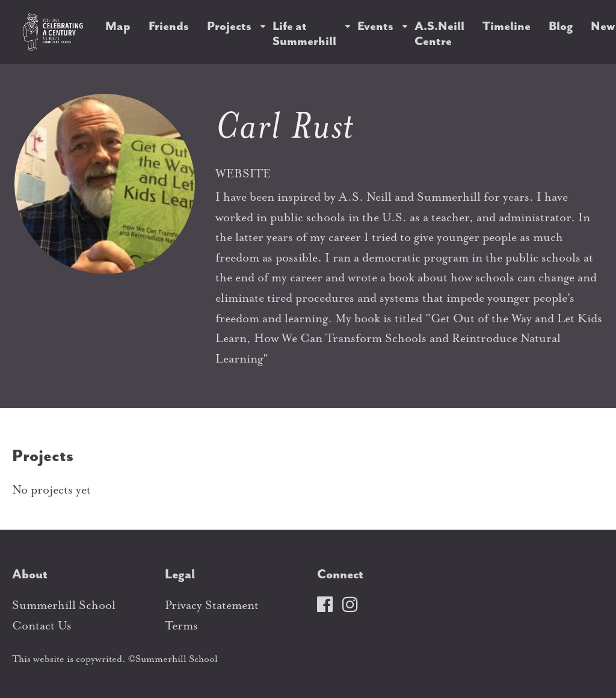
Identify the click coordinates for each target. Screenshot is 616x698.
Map (118, 26)
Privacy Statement (212, 605)
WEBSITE (243, 173)
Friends (169, 26)
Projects (229, 26)
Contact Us (42, 626)
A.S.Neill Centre (439, 34)
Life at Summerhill (304, 34)
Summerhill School (64, 605)
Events (375, 26)
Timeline (507, 26)
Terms (181, 626)
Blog (561, 26)
